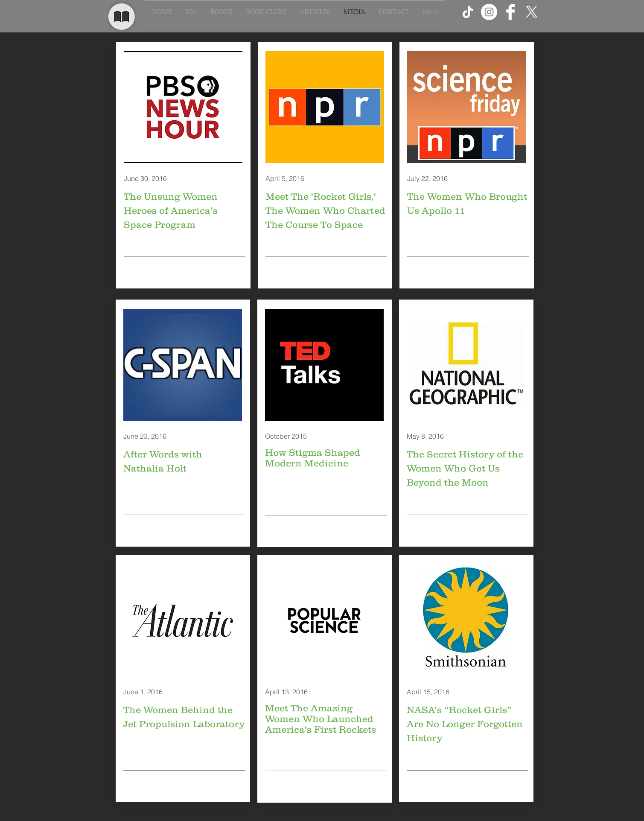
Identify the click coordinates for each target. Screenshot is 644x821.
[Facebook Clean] (510, 12)
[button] (221, 12)
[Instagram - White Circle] (489, 12)
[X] (532, 12)
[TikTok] (468, 12)
